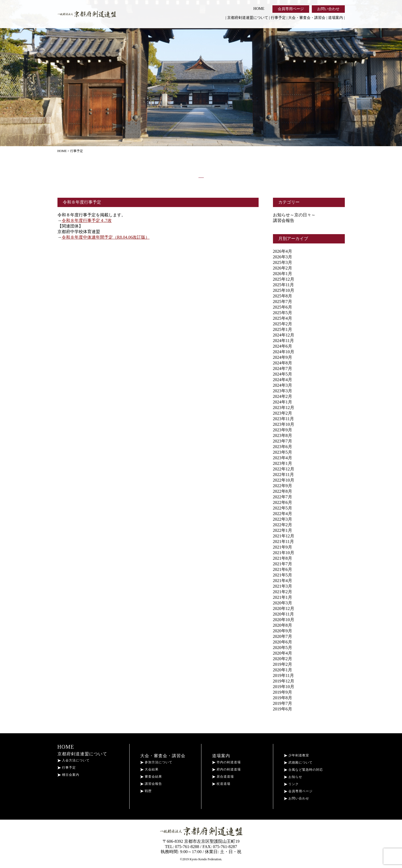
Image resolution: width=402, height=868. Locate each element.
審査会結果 (151, 777)
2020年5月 (283, 648)
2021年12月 (284, 536)
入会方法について (74, 760)
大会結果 (149, 769)
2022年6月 (283, 502)
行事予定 (278, 18)
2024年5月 (283, 374)
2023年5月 (283, 452)
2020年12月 (284, 608)
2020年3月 (283, 603)
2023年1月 (283, 463)
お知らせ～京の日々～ (294, 215)
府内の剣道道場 (226, 769)
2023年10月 (284, 424)
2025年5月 (283, 313)
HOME (259, 9)
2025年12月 (284, 279)
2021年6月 (283, 569)
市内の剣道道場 (226, 762)
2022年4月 (283, 514)
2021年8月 (283, 558)
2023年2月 (283, 413)
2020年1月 (283, 670)
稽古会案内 (68, 775)
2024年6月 (283, 346)
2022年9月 (283, 486)
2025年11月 (283, 285)
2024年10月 (284, 352)
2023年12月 (284, 408)
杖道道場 (221, 784)
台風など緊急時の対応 (303, 770)
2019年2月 (283, 664)
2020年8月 (283, 625)
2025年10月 (284, 290)
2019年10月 (284, 687)
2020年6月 (283, 642)
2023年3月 (283, 391)
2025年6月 (283, 307)
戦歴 (146, 791)
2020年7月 (283, 636)
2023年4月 (283, 458)
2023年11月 (283, 419)
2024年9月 (283, 357)
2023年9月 (283, 430)
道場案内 (335, 18)
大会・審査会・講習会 (307, 18)
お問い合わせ (328, 9)
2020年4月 (283, 653)
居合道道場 (223, 777)
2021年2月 (283, 592)
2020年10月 (284, 620)
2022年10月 (284, 480)
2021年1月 (283, 597)
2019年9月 (283, 692)
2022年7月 (283, 497)
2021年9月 (283, 547)
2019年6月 (283, 709)
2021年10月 (284, 553)
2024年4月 (283, 380)
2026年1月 (283, 274)
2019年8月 (283, 698)
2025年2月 (283, 324)
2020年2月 (283, 659)
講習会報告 (284, 220)
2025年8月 (283, 296)
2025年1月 (283, 329)
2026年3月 (283, 257)
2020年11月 (283, 614)
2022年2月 (283, 525)
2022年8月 (283, 491)
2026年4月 (283, 251)
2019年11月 (283, 675)
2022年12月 (284, 469)
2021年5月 (283, 575)
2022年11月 (283, 475)
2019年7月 (283, 703)
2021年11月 (283, 542)
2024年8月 (283, 363)
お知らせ (293, 777)
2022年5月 (283, 508)
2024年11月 (283, 341)
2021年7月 (283, 564)
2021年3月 (283, 586)
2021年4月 (283, 581)
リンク (291, 784)
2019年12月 (284, 681)
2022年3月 (283, 519)
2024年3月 (283, 385)
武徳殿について (298, 762)
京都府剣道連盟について (248, 18)
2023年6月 (283, 447)
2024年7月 (283, 368)
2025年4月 (283, 318)
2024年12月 (284, 335)
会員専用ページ (291, 9)
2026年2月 (283, 268)
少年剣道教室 (297, 755)
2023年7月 (283, 441)
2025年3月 (283, 262)
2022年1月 (283, 530)
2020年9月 (283, 631)
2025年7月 (283, 302)
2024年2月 (283, 396)
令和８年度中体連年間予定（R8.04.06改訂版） (106, 237)
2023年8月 (283, 435)
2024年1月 (283, 402)
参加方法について (156, 762)
